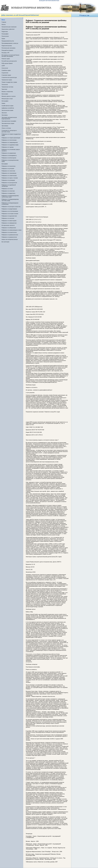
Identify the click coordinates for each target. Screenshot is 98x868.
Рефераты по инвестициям (9, 221)
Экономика (5, 115)
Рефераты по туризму (8, 147)
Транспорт (4, 89)
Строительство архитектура (9, 77)
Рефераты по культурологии (9, 183)
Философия (5, 94)
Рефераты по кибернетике (9, 228)
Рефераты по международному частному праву (10, 200)
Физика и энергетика (7, 92)
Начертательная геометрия (9, 27)
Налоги (4, 24)
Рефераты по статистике (8, 171)
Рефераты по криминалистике (10, 235)
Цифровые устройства (8, 108)
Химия (3, 103)
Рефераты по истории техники (10, 214)
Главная (4, 22)
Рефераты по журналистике (9, 216)
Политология (5, 36)
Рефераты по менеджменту (9, 155)
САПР (3, 66)
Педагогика (5, 32)
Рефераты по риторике (8, 168)
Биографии (5, 164)
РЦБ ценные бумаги (7, 63)
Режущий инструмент (7, 50)
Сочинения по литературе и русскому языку (9, 131)
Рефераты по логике (7, 189)
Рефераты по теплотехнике (9, 140)
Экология (4, 113)
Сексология (5, 68)
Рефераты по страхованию (9, 173)
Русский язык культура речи (9, 61)
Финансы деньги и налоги (9, 96)
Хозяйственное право (7, 106)
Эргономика (5, 126)
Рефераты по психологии (8, 166)
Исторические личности (8, 225)
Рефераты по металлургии (9, 158)
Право (3, 39)
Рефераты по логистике (8, 191)
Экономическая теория (8, 123)
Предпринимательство (8, 41)
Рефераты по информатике (9, 223)
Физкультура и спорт (7, 99)
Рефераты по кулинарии (8, 180)
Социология (5, 73)
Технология (5, 85)
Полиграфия (5, 34)
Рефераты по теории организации (11, 138)
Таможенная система (7, 87)
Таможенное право (7, 80)
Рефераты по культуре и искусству (11, 207)
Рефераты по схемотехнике (9, 176)
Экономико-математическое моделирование (9, 118)
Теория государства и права (9, 82)
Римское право (6, 59)
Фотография (5, 101)
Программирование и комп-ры (10, 43)
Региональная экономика (8, 48)
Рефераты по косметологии (9, 232)
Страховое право (6, 75)
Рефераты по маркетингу (8, 193)
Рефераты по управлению (9, 153)
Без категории (5, 242)
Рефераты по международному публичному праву (10, 196)
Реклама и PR (5, 53)
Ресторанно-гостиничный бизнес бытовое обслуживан (11, 56)
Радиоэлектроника (7, 46)
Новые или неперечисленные (10, 239)
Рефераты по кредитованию (9, 209)
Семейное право (6, 70)
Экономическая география (9, 121)
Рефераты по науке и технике (10, 178)
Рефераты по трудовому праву (10, 145)
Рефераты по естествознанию (10, 211)
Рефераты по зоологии (8, 218)
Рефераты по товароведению (10, 142)
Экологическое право (7, 110)
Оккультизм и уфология (8, 29)
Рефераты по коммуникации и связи (12, 230)
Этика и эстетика (6, 128)
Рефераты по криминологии (9, 237)
